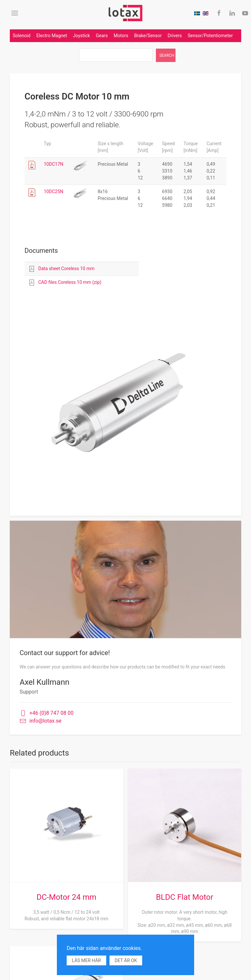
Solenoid (22, 36)
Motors (121, 36)
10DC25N (54, 191)
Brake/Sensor (148, 36)
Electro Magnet (52, 36)
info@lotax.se (41, 721)
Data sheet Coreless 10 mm (66, 268)
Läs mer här (86, 960)
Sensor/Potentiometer (210, 36)
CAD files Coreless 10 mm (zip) (70, 282)
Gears (102, 36)
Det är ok (126, 960)
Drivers (175, 36)
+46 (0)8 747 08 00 (47, 713)
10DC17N (54, 164)
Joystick (81, 36)
